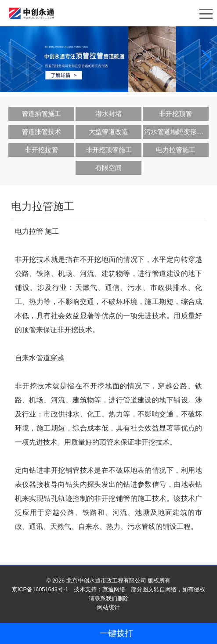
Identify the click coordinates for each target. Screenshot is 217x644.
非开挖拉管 (42, 150)
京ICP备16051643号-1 (40, 589)
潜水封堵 (108, 114)
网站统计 (108, 607)
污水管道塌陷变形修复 (176, 132)
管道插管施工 (41, 114)
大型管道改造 (108, 132)
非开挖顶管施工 (109, 150)
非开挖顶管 (175, 114)
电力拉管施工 (176, 150)
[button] (207, 59)
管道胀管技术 (41, 132)
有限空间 (108, 168)
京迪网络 (114, 589)
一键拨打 (116, 633)
